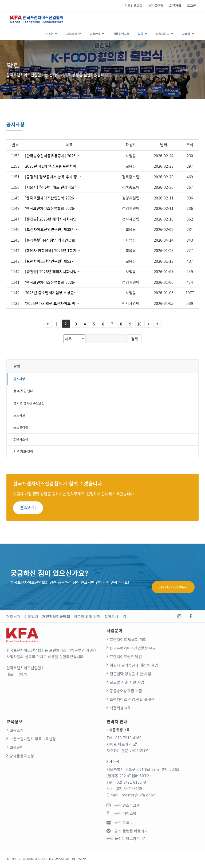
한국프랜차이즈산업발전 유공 (133, 648)
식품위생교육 (133, 5)
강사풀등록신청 (22, 756)
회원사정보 (163, 34)
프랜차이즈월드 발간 (126, 657)
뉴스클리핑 (21, 427)
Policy (81, 859)
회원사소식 (21, 439)
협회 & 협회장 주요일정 (29, 403)
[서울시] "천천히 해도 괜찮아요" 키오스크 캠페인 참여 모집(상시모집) (63, 187)
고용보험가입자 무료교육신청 (33, 739)
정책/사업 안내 (23, 391)
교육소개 (17, 730)
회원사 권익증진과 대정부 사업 (134, 665)
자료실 (186, 34)
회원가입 (175, 5)
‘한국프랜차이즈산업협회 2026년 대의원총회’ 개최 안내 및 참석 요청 (63, 198)
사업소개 (72, 34)
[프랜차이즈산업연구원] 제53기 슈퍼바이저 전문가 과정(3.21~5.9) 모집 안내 (63, 261)
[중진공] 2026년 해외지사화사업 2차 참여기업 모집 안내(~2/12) (63, 219)
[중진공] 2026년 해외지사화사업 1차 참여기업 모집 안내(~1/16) (63, 272)
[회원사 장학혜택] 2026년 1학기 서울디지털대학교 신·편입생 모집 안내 (63, 250)
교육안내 (95, 34)
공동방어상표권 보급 (126, 691)
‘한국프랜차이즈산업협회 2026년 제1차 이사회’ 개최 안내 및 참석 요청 (63, 282)
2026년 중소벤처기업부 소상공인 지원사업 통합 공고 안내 (63, 293)
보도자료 (19, 415)
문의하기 (28, 508)
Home (183, 70)
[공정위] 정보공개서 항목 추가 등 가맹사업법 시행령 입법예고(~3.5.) (63, 177)
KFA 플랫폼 (156, 5)
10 (139, 324)
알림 (140, 34)
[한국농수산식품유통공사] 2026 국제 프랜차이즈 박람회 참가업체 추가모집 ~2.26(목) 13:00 (63, 156)
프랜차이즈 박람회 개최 (128, 639)
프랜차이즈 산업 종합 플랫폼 (132, 699)
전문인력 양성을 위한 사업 (130, 674)
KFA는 (50, 34)
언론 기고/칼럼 (23, 451)
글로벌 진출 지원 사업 (127, 682)
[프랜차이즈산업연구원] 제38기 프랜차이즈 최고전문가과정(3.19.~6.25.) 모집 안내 (63, 229)
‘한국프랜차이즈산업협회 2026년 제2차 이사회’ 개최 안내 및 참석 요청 (63, 208)
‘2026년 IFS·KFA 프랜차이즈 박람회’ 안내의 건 (62, 303)
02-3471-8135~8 (173, 577)
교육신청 (17, 747)
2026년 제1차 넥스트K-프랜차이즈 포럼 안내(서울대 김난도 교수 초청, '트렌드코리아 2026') (63, 166)
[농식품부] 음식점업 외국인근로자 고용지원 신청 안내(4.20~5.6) (63, 240)
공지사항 (19, 379)
